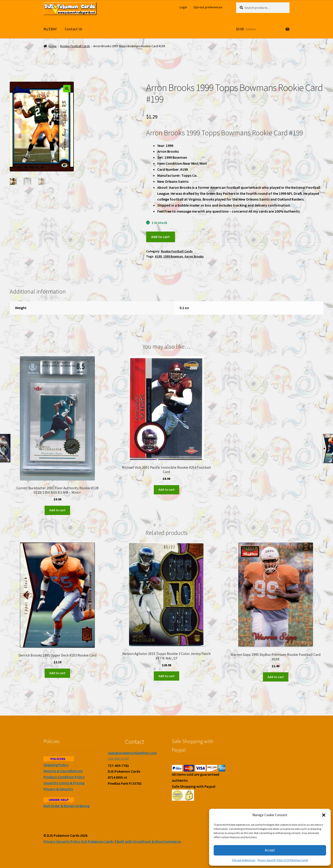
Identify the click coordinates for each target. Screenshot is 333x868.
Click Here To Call (118, 758)
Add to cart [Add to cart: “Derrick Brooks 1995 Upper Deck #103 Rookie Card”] (57, 673)
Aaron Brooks (194, 256)
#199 (158, 256)
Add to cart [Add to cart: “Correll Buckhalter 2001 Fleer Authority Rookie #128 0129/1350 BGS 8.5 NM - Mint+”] (57, 510)
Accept (270, 850)
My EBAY (50, 29)
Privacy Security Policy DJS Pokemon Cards (283, 860)
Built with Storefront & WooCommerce (148, 841)
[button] (324, 815)
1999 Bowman (173, 256)
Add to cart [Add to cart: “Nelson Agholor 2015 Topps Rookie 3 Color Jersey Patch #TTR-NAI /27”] (166, 676)
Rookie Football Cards (75, 46)
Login (183, 7)
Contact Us (74, 29)
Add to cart (160, 237)
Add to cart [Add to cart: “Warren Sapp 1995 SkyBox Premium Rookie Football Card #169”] (276, 677)
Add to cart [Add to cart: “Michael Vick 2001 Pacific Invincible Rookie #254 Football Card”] (166, 490)
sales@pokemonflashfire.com (132, 753)
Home (53, 46)
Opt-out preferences (244, 860)
